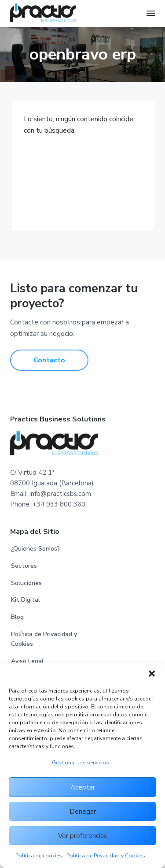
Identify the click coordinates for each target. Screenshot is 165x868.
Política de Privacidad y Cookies (106, 856)
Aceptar (83, 787)
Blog (17, 617)
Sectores (24, 566)
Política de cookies (39, 856)
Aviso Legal (27, 661)
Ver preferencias (82, 836)
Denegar (83, 812)
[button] (152, 674)
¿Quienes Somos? (35, 549)
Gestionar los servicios (81, 763)
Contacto (49, 360)
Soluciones (26, 583)
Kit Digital (26, 600)
